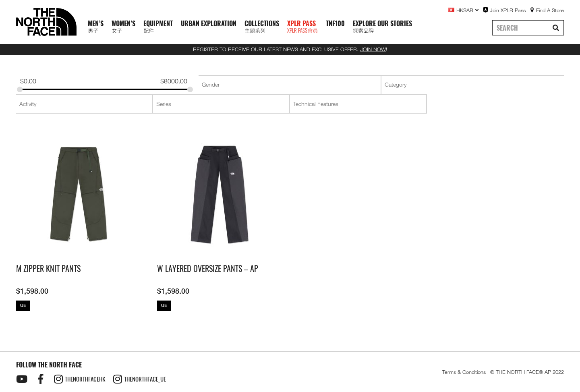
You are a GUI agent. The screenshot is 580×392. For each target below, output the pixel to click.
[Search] (556, 28)
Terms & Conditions (464, 372)
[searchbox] (290, 85)
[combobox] (289, 85)
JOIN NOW (373, 49)
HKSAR (467, 10)
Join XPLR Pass (508, 10)
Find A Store (550, 10)
